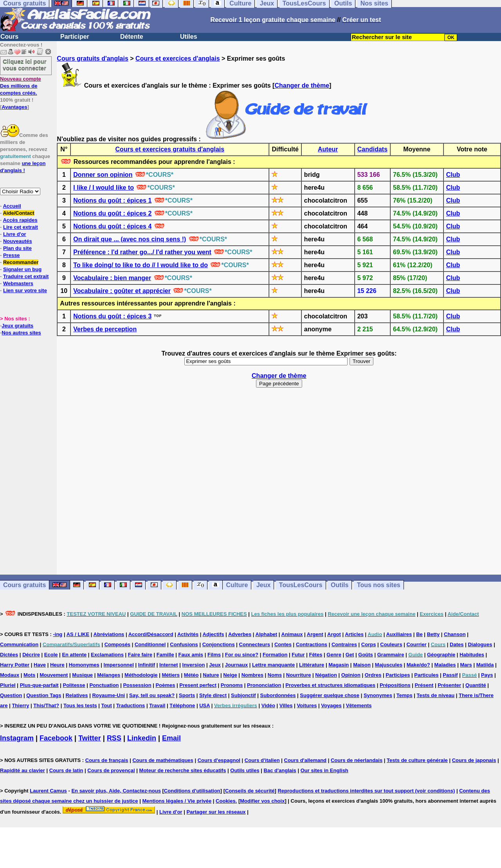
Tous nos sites (379, 585)
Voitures (307, 705)
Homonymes (84, 665)
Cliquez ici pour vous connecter (25, 65)
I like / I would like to (104, 188)
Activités (188, 634)
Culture (237, 585)
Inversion (194, 665)
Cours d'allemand (305, 760)
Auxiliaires (399, 634)
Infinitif (147, 665)
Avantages (14, 107)
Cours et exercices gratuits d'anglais (170, 149)
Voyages (331, 705)
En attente (74, 655)
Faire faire (140, 655)
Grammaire (391, 655)
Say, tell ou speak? (152, 695)
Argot (334, 634)
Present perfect (198, 685)
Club (453, 175)
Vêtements (359, 705)
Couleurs (391, 644)
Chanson (455, 634)
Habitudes (472, 655)
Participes (398, 675)
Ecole (51, 655)
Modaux (10, 675)
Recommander (21, 262)
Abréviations (109, 634)
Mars (466, 665)
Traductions (131, 705)
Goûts (366, 655)
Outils (340, 585)
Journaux (237, 665)
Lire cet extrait (21, 227)
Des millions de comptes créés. (21, 86)
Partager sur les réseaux (216, 812)
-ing (58, 634)
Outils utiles (245, 770)
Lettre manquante (273, 665)
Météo (191, 675)
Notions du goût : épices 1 (112, 200)
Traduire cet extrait (26, 276)
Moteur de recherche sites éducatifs (183, 770)
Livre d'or (15, 234)
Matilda (485, 665)
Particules (426, 675)
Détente (132, 37)
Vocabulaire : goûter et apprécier (122, 291)
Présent (424, 685)
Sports (187, 695)
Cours (9, 37)
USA (205, 705)
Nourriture (299, 675)
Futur (298, 655)
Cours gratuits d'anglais (93, 58)
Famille (165, 655)
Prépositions (395, 685)
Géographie (441, 655)
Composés (117, 644)
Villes (286, 705)
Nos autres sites (21, 333)
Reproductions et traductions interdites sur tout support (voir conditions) (366, 791)
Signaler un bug (22, 269)
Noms (275, 675)
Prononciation (264, 685)
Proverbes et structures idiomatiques (330, 685)
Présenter (449, 685)
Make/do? (418, 665)
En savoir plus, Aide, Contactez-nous (116, 791)
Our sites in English (324, 770)
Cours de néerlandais (357, 760)
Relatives (77, 695)
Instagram (17, 738)
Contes (283, 644)
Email (171, 738)
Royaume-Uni (108, 695)
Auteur (328, 149)
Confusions (184, 644)
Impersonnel (119, 665)
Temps (405, 695)
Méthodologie (141, 675)
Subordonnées (278, 695)
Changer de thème (302, 85)
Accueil (12, 206)
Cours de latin (66, 770)
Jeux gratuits (17, 326)
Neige (230, 675)
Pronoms (232, 685)
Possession (137, 685)
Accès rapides (20, 220)
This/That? (46, 705)
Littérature (312, 665)
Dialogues (480, 644)
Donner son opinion (103, 175)
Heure (57, 665)
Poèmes (166, 685)
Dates (457, 644)
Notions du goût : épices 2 (112, 213)
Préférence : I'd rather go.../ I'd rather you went (142, 252)
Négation (326, 675)
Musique (82, 675)
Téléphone (182, 705)
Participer (75, 37)
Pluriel (8, 685)
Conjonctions (219, 644)
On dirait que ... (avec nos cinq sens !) (130, 239)
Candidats (372, 149)
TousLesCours (301, 585)
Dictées (9, 655)
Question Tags (44, 695)
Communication (19, 644)
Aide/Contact (18, 213)
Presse (12, 255)
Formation (275, 655)
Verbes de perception (105, 329)
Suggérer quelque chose (330, 695)
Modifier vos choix (262, 801)
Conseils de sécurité (250, 791)
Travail (157, 705)
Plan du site (17, 248)
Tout (107, 705)
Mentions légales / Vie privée (177, 801)
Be (419, 634)
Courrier (416, 644)
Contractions (312, 644)
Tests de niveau (436, 695)
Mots (29, 675)
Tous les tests (80, 705)
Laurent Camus (48, 791)
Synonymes (378, 695)
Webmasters (18, 283)
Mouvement (54, 675)
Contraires (344, 644)
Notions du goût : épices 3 (112, 316)
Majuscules (389, 665)
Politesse (74, 685)
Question (11, 695)
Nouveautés (18, 241)
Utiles (189, 37)
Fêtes (315, 655)
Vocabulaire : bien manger (112, 278)
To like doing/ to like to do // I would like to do (141, 265)
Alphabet (267, 634)
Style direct (213, 695)
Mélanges (109, 675)
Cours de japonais (474, 760)
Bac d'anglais (280, 770)
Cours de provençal (111, 770)
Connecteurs (255, 644)
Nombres (252, 675)
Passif (450, 675)
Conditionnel (150, 644)
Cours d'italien (262, 760)
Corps (369, 644)
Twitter (90, 738)
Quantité (476, 685)
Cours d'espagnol (219, 760)
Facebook (56, 738)
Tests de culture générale (417, 760)
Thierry (20, 705)
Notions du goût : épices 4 (112, 226)
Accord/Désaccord (151, 634)
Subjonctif (243, 695)
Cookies (226, 801)
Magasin (339, 665)
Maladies (445, 665)
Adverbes (240, 634)
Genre (334, 655)
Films (214, 655)
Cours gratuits (24, 585)
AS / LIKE (78, 634)
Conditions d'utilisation (192, 791)
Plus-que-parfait (39, 685)
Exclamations (107, 655)
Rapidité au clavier (23, 770)
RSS (114, 738)
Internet (169, 665)
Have (40, 665)
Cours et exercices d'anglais (178, 58)
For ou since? (242, 655)
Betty (433, 634)
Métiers (171, 675)
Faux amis (191, 655)
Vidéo (268, 705)
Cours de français (107, 760)
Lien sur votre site (25, 290)
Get (350, 655)
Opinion (351, 675)
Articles (354, 634)
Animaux (292, 634)
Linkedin (142, 738)
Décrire (31, 655)
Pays (487, 675)
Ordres (373, 675)
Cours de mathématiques (163, 760)
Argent (315, 634)
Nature (211, 675)
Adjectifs (214, 634)
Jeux (263, 585)
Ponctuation (104, 685)
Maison (362, 665)
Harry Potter (15, 665)
